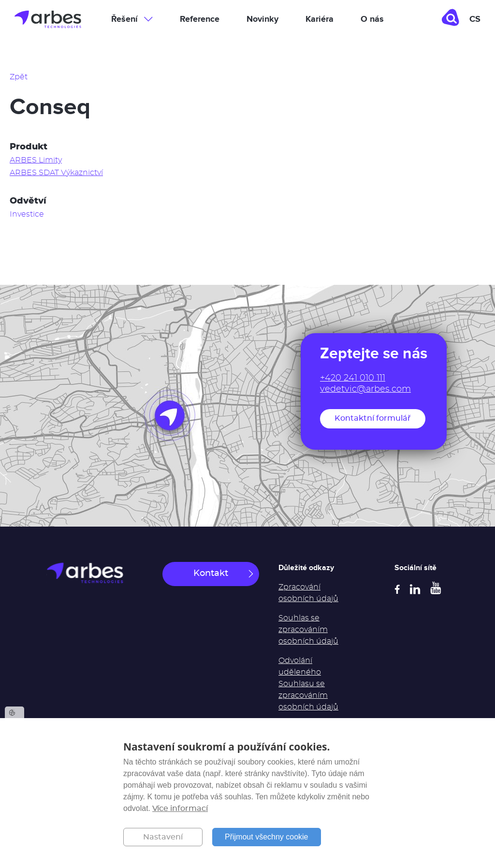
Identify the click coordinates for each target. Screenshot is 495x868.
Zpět (19, 77)
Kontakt (211, 574)
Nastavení (163, 837)
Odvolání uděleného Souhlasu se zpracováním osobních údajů (308, 684)
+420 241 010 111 (353, 378)
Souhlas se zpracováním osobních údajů (308, 630)
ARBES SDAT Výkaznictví (56, 173)
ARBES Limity (36, 160)
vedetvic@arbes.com (365, 389)
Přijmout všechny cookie (267, 837)
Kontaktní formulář (373, 418)
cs (475, 19)
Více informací (180, 809)
